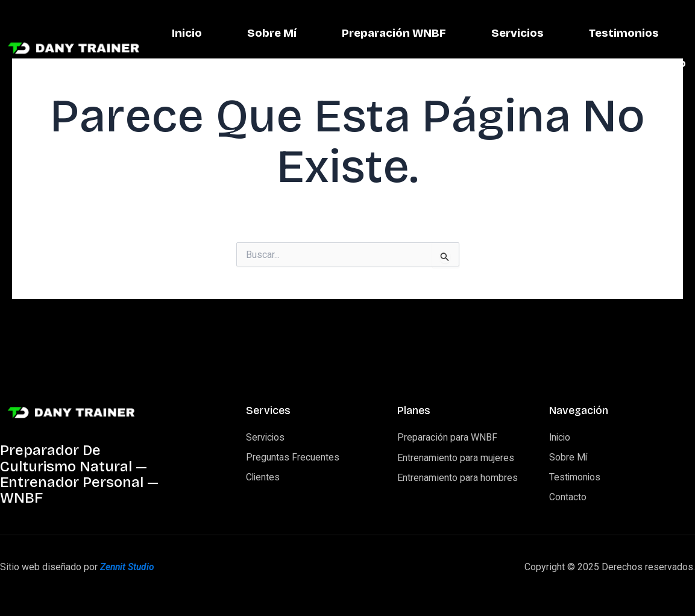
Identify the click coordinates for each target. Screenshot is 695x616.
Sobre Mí (380, 33)
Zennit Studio (128, 567)
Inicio (294, 33)
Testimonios (550, 64)
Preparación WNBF (505, 33)
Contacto (659, 64)
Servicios (632, 33)
